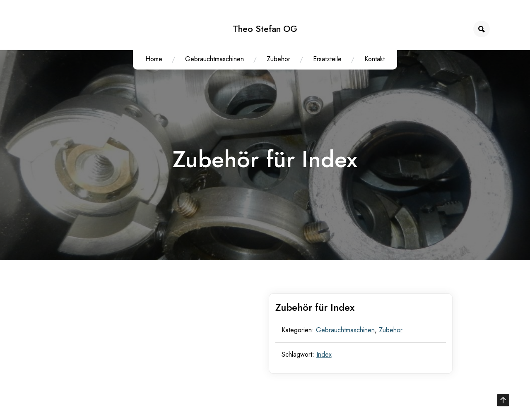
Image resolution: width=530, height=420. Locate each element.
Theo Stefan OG (265, 29)
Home (154, 59)
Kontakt (375, 59)
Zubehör (278, 59)
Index (324, 354)
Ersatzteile (327, 59)
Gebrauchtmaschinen (214, 59)
